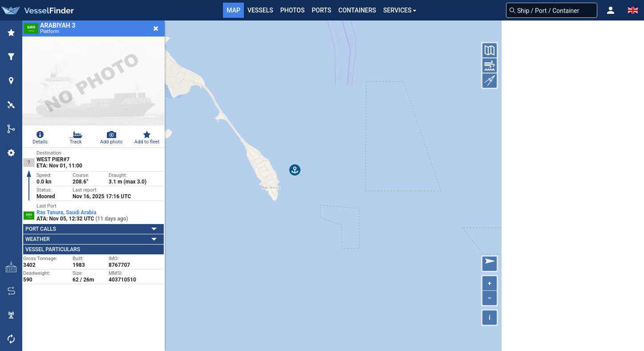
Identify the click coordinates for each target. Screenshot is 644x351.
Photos (293, 10)
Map (233, 10)
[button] (611, 10)
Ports (321, 10)
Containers (357, 10)
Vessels (260, 10)
